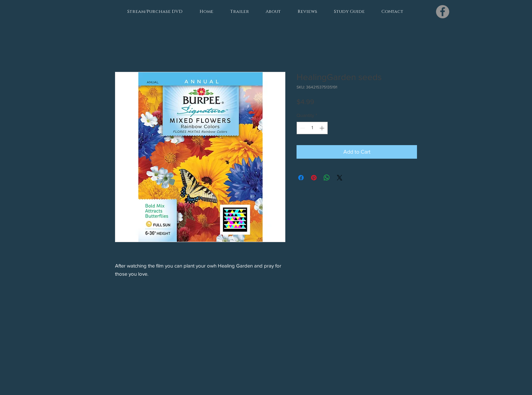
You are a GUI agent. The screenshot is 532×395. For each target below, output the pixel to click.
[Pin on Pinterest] (314, 178)
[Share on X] (340, 178)
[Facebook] (443, 12)
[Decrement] (302, 128)
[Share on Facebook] (301, 178)
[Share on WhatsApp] (327, 178)
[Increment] (322, 128)
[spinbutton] (312, 128)
